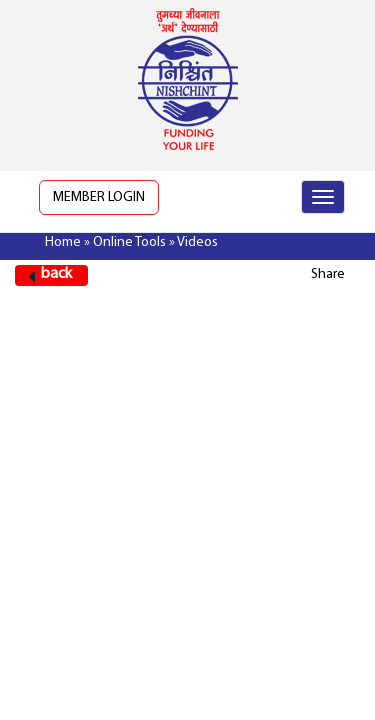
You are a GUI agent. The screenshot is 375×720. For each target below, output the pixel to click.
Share (328, 274)
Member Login (99, 197)
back (56, 274)
